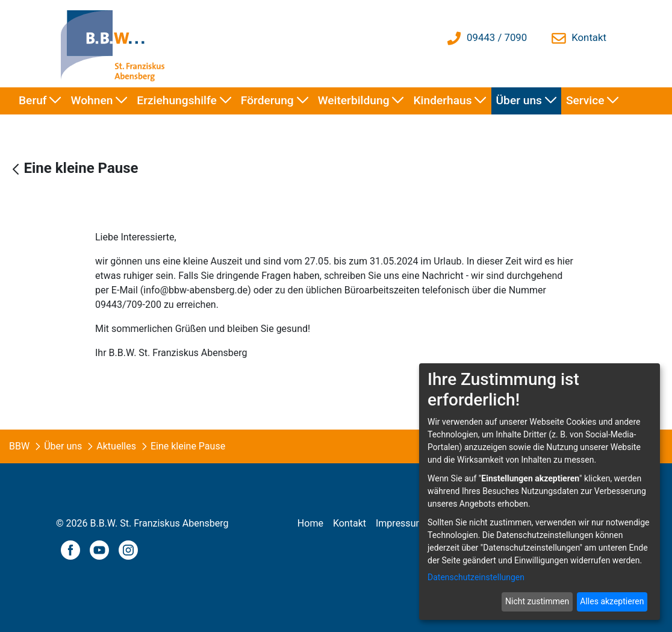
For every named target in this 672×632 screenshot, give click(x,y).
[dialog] (540, 492)
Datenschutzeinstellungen (476, 577)
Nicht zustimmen (537, 601)
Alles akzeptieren (612, 601)
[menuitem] (40, 101)
